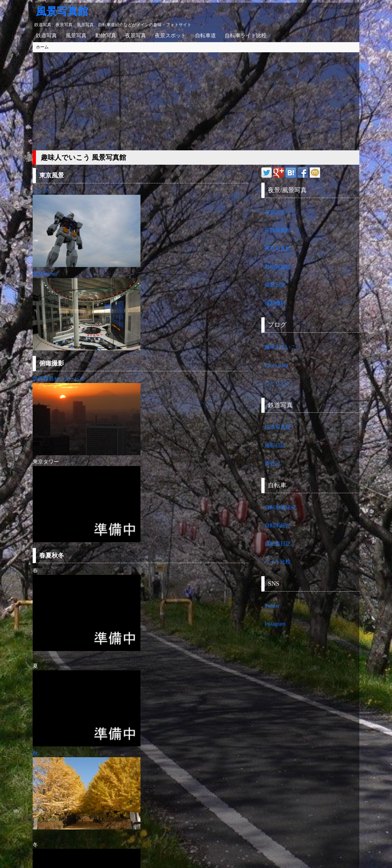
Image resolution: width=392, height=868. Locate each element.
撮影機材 (275, 303)
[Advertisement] (196, 101)
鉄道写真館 (278, 427)
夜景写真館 (278, 230)
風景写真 (76, 35)
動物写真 (106, 35)
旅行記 (272, 463)
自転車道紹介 (280, 507)
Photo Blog (276, 365)
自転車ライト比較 (246, 35)
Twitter (272, 606)
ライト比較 (278, 562)
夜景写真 (136, 35)
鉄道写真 (46, 35)
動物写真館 (278, 267)
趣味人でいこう (283, 347)
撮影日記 (275, 285)
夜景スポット (171, 35)
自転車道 (205, 35)
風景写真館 (62, 11)
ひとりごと (278, 383)
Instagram (275, 624)
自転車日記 (278, 544)
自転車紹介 (278, 525)
